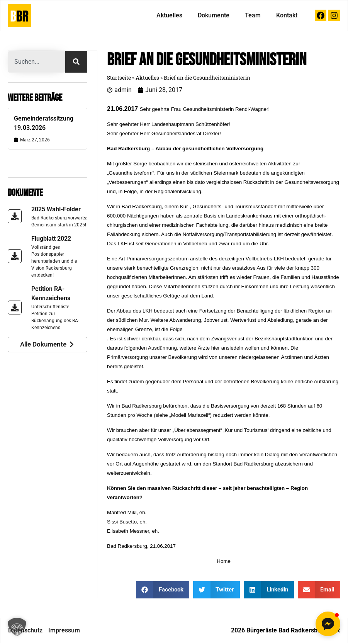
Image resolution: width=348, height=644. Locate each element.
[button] (17, 627)
